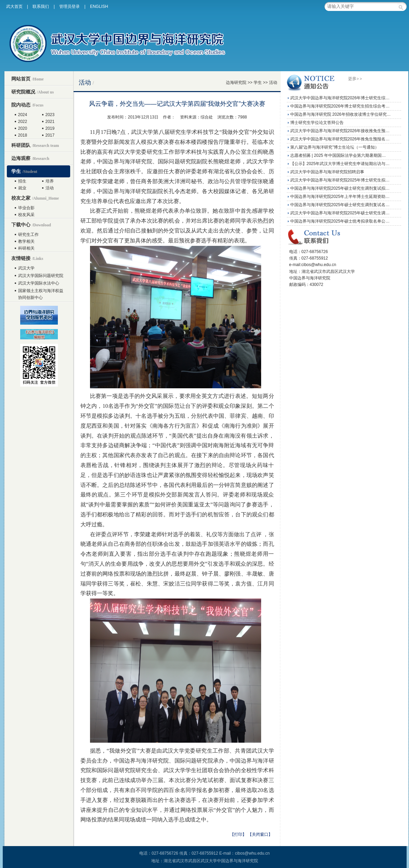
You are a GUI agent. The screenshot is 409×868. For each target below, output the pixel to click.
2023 (50, 115)
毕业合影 (26, 208)
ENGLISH (99, 7)
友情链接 (27, 258)
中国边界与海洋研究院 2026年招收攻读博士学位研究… (341, 114)
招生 (22, 181)
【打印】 (238, 834)
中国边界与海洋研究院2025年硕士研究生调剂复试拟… (340, 188)
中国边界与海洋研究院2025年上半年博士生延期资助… (340, 197)
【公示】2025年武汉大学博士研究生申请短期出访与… (340, 164)
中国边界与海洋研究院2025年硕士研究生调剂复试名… (340, 205)
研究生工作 (28, 235)
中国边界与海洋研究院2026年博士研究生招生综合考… (340, 106)
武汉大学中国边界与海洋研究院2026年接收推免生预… (340, 131)
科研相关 (26, 248)
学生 (24, 171)
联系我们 (41, 7)
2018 (23, 135)
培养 (50, 181)
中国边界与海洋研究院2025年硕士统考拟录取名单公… (340, 221)
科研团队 (35, 145)
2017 (50, 135)
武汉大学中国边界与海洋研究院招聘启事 (327, 172)
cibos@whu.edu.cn (252, 853)
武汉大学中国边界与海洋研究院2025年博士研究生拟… (340, 180)
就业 (22, 188)
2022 (23, 122)
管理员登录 (69, 7)
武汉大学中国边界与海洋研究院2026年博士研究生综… (340, 98)
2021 (50, 122)
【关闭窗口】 (260, 834)
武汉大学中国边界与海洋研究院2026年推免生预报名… (340, 139)
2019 (50, 128)
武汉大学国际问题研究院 (41, 276)
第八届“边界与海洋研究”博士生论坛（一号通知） (335, 147)
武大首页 (14, 7)
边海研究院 (236, 83)
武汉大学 (26, 268)
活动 (50, 188)
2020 (23, 128)
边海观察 (30, 158)
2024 (23, 115)
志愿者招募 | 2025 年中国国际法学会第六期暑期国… (338, 155)
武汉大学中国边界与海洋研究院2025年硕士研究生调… (340, 213)
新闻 (119, 142)
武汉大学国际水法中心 (39, 283)
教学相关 (26, 241)
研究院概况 (33, 92)
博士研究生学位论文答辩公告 (317, 123)
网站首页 (28, 79)
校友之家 (35, 198)
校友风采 (26, 215)
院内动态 (27, 105)
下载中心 (31, 225)
